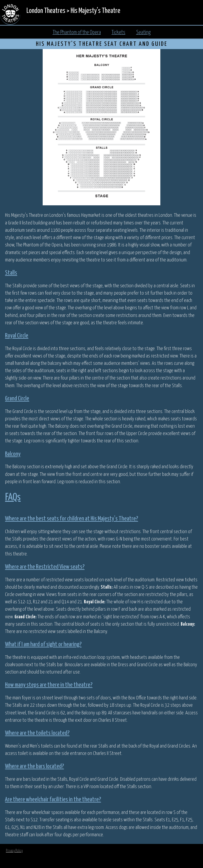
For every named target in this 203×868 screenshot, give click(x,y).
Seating (143, 33)
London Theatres (46, 11)
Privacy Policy (14, 851)
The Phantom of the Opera (77, 33)
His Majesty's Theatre (95, 11)
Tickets (118, 33)
